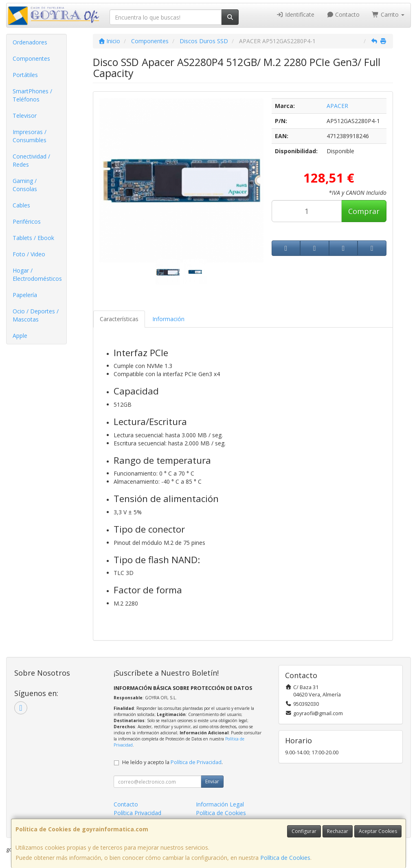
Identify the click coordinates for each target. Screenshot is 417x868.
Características (119, 319)
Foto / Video (29, 254)
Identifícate (295, 14)
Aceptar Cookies (378, 831)
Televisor (25, 116)
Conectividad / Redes (31, 160)
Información (168, 319)
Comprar (364, 211)
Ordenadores (30, 42)
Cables (21, 205)
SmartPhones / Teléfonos (32, 95)
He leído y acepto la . (172, 762)
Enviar (212, 781)
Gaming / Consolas (25, 185)
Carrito (388, 14)
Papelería (25, 295)
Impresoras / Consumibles (30, 136)
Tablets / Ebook (33, 238)
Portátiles (25, 75)
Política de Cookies (285, 858)
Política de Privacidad (196, 762)
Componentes (31, 58)
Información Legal (220, 804)
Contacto (343, 14)
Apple (20, 336)
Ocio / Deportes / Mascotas (36, 315)
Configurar (304, 831)
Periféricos (27, 221)
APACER (337, 106)
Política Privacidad (137, 813)
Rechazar (338, 831)
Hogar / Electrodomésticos (37, 274)
